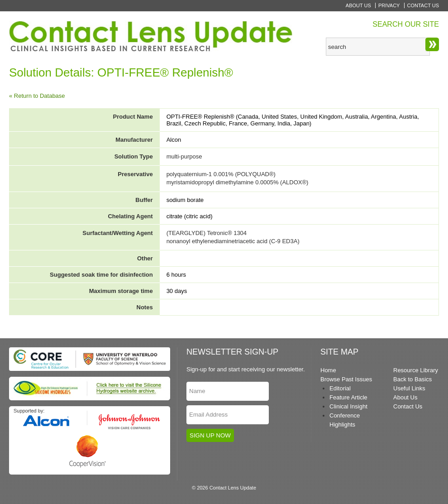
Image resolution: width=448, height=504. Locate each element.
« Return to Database (37, 96)
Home (328, 370)
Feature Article (348, 397)
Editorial (340, 388)
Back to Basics (412, 379)
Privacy (389, 5)
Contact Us (423, 5)
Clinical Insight (348, 406)
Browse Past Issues (346, 379)
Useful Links (409, 388)
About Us (358, 5)
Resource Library (416, 370)
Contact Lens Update (152, 36)
